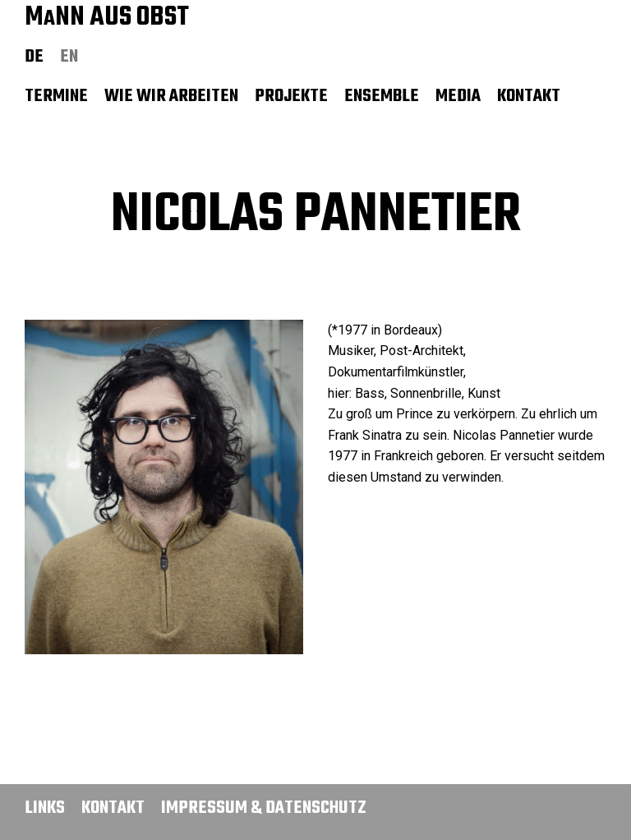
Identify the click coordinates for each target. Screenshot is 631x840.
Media (458, 96)
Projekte (291, 96)
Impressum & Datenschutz (264, 808)
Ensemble (382, 96)
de (34, 57)
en (69, 57)
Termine (56, 96)
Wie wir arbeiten (171, 96)
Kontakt (529, 96)
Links (45, 808)
